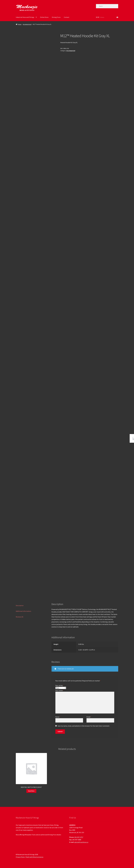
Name (58, 717)
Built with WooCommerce (35, 857)
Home (20, 24)
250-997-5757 (79, 837)
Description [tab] (20, 605)
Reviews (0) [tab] (20, 617)
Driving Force (56, 17)
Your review (60, 690)
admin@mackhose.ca (81, 842)
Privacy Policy (20, 857)
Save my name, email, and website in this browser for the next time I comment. (84, 726)
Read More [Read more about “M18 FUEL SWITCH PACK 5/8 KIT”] (31, 791)
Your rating (59, 685)
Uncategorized (27, 24)
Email (89, 717)
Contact (67, 17)
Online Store (44, 17)
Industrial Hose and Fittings (25, 17)
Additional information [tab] (23, 611)
